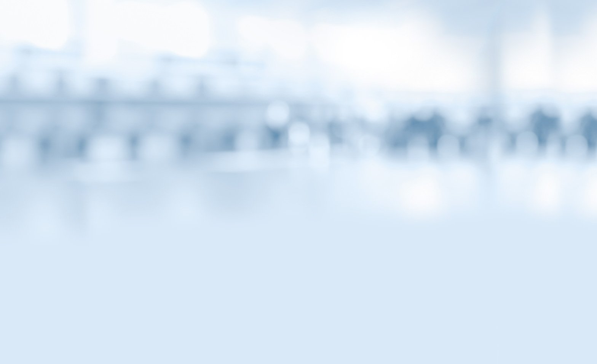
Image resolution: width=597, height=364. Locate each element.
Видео (246, 66)
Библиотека (404, 66)
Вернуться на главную (443, 16)
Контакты (217, 320)
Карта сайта (264, 320)
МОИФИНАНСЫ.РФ (298, 113)
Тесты (351, 66)
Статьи (193, 66)
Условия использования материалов (346, 320)
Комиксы (298, 66)
